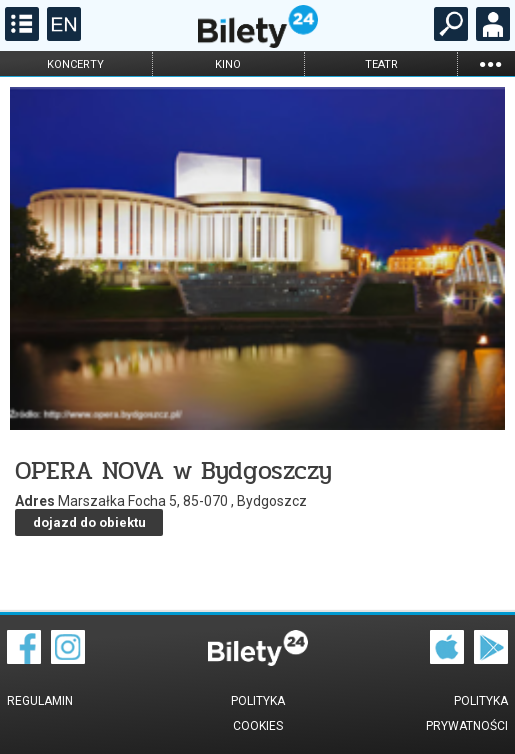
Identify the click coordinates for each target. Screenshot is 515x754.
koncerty (75, 64)
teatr (381, 64)
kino (228, 64)
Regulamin (40, 701)
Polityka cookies (258, 713)
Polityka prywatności (467, 713)
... (490, 63)
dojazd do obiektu (89, 522)
